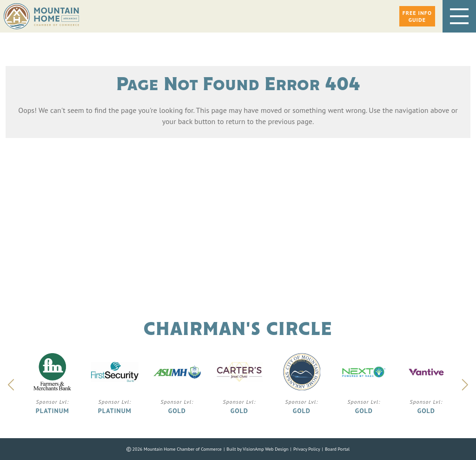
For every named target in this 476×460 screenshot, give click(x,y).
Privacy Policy (307, 449)
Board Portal (337, 449)
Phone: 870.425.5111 (268, 264)
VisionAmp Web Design (265, 449)
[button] (417, 16)
